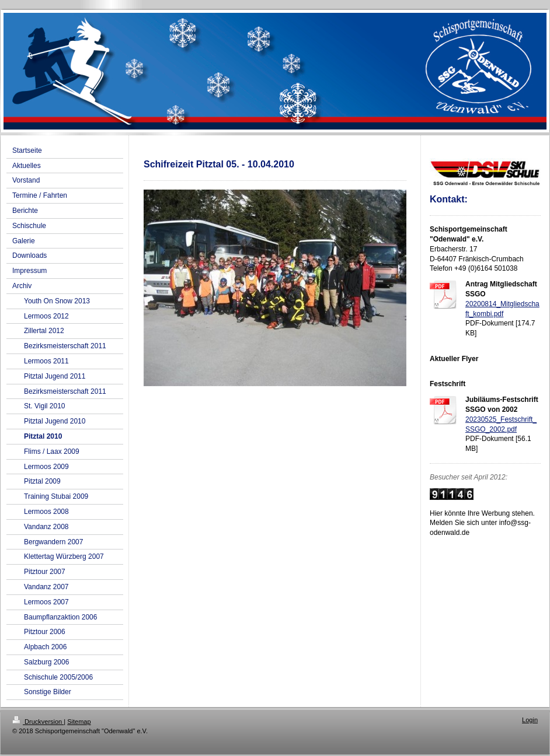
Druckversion (38, 722)
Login (530, 720)
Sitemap (79, 722)
